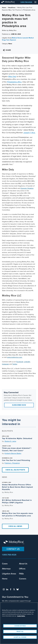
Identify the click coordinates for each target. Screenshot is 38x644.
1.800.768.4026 (26, 2)
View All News (15, 526)
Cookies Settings (20, 626)
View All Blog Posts (15, 470)
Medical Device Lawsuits (20, 38)
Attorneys (6, 569)
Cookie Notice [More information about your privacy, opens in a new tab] (21, 616)
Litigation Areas (9, 574)
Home (4, 8)
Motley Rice (14, 543)
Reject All (20, 631)
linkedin (7, 589)
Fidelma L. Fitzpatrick (12, 463)
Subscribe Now (19, 405)
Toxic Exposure (11, 40)
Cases (5, 564)
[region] (19, 623)
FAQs (21, 574)
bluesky (18, 589)
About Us (23, 564)
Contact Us (13, 549)
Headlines (12, 8)
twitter (14, 589)
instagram (4, 589)
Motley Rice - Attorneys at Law (10, 2)
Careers (23, 579)
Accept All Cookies (20, 637)
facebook (11, 589)
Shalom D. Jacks (10, 441)
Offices (22, 569)
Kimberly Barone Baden (13, 453)
